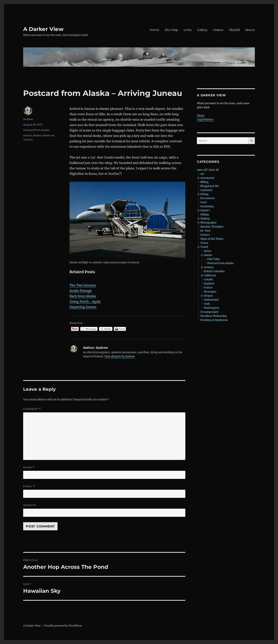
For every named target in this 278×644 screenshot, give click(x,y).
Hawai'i (205, 210)
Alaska (37, 135)
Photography (208, 223)
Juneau (28, 139)
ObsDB (234, 30)
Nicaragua (210, 292)
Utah (207, 304)
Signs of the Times (212, 239)
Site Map (171, 30)
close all (214, 170)
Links (188, 30)
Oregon (208, 296)
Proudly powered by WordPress (63, 626)
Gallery (202, 30)
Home (154, 30)
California (210, 275)
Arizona (209, 267)
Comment (32, 409)
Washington (211, 308)
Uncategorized (209, 312)
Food (203, 202)
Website (30, 505)
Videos (218, 30)
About (250, 30)
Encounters (208, 198)
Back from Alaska (83, 296)
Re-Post (205, 231)
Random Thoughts (212, 227)
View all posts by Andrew (120, 356)
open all (202, 170)
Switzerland (211, 300)
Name (29, 467)
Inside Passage (81, 291)
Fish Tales (214, 259)
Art (202, 174)
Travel (204, 247)
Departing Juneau (83, 307)
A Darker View (43, 29)
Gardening (207, 206)
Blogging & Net (210, 186)
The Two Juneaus (83, 285)
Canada (208, 279)
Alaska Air (48, 135)
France (208, 288)
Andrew (28, 119)
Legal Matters (205, 120)
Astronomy (207, 178)
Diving (204, 194)
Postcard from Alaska (36, 130)
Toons (204, 243)
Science (205, 235)
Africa (208, 251)
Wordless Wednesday (214, 316)
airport (27, 135)
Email (29, 486)
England (209, 284)
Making (205, 219)
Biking (204, 182)
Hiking (205, 215)
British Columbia (214, 271)
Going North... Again (85, 301)
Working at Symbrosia (214, 320)
